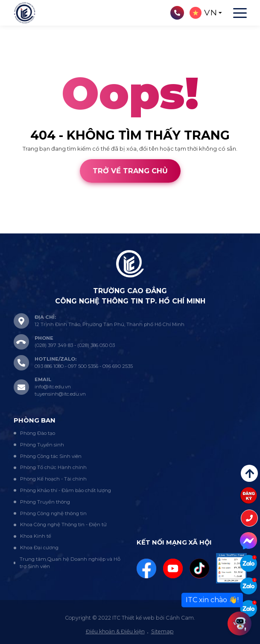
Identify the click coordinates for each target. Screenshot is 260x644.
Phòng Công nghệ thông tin (53, 513)
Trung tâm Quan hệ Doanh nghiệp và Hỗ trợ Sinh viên (70, 563)
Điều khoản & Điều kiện (115, 631)
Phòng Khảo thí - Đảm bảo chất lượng (66, 490)
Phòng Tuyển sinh (42, 445)
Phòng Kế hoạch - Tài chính (53, 479)
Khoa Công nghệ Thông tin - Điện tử (63, 525)
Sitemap (162, 631)
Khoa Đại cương (39, 548)
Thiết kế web (18, 229)
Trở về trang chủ (130, 171)
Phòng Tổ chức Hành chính (53, 467)
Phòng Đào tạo (38, 433)
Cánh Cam (61, 229)
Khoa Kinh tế (36, 536)
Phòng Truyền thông (45, 502)
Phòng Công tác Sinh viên (51, 456)
